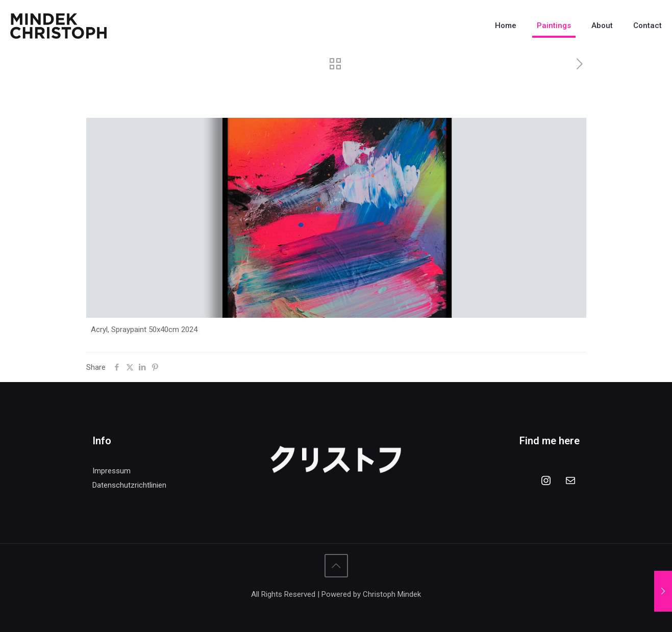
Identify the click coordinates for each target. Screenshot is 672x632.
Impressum (111, 471)
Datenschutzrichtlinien (129, 485)
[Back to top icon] (336, 566)
